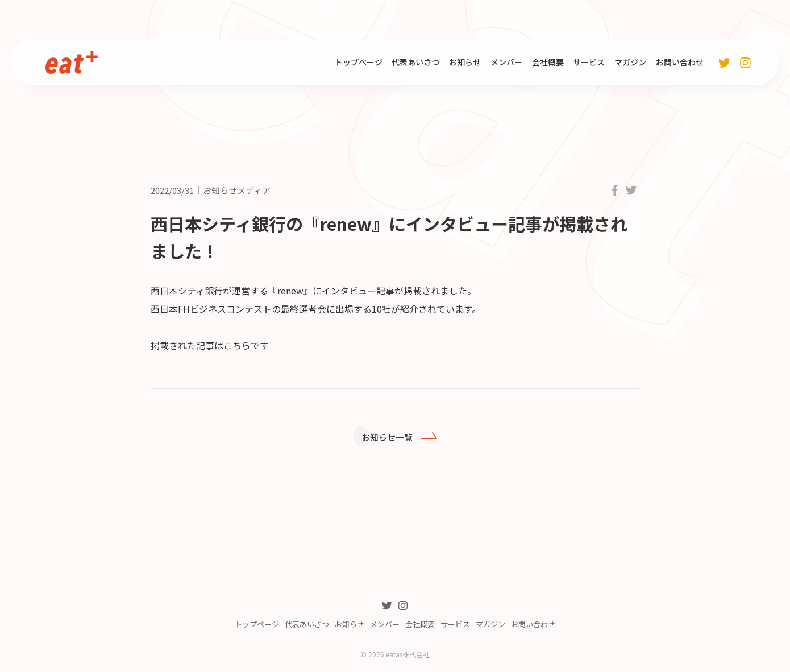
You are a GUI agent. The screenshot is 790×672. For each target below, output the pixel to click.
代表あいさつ (415, 62)
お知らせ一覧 (391, 438)
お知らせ (465, 62)
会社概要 (548, 62)
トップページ (359, 62)
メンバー (506, 62)
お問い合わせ (680, 62)
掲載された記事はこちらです (210, 345)
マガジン (630, 62)
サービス (589, 62)
